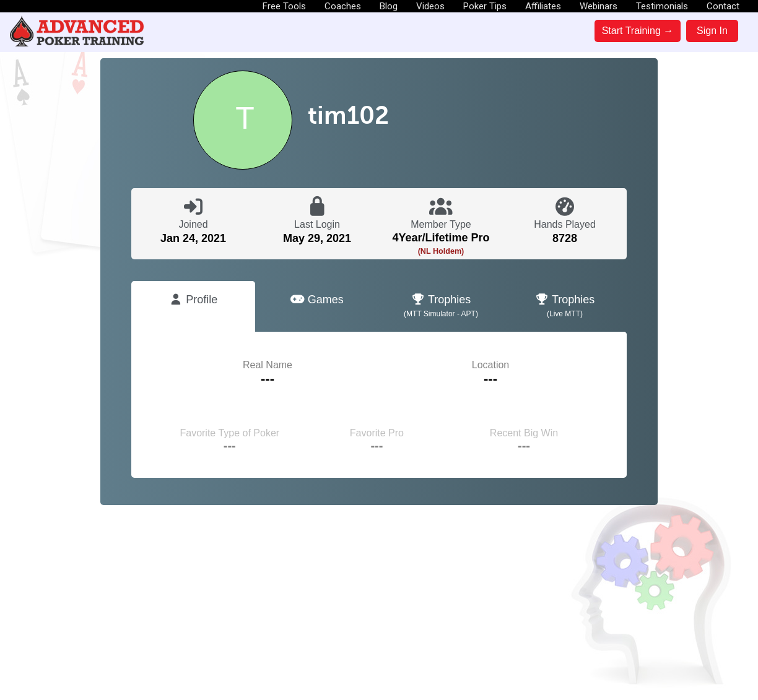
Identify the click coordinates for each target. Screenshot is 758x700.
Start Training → (638, 31)
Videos (430, 6)
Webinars (599, 6)
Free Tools (284, 6)
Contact (723, 6)
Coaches (343, 6)
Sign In (712, 31)
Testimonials (662, 6)
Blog (389, 6)
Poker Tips (485, 6)
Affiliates (543, 6)
